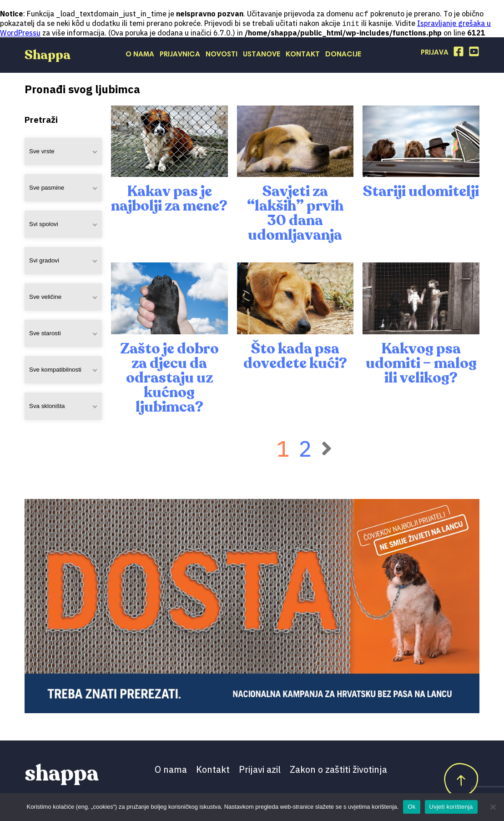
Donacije (343, 55)
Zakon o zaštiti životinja (338, 770)
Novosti (222, 55)
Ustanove (262, 55)
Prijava (435, 54)
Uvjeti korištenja (451, 807)
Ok (411, 807)
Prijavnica (180, 55)
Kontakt (303, 55)
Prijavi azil (260, 770)
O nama (140, 55)
